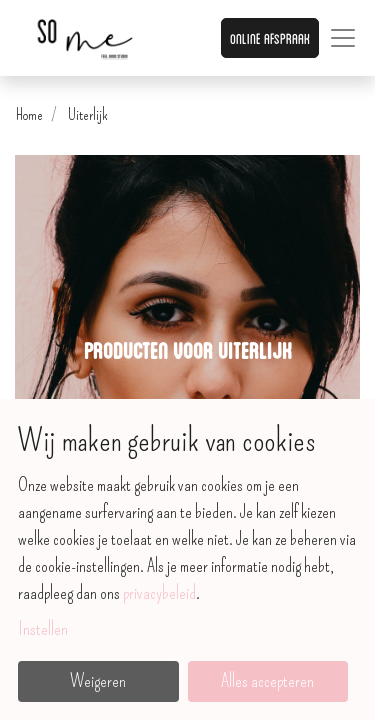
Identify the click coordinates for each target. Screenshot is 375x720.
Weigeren (98, 681)
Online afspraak (270, 37)
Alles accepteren (267, 681)
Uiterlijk (88, 114)
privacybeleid (159, 593)
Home (29, 114)
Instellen (43, 629)
